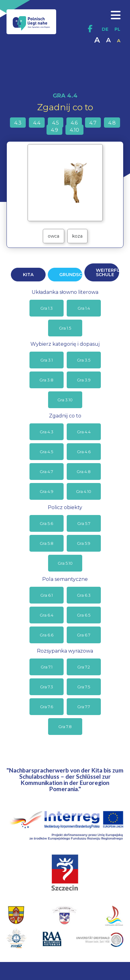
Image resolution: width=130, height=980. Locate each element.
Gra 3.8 (46, 380)
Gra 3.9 (84, 380)
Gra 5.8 (47, 543)
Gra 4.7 (46, 472)
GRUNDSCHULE (71, 275)
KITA (28, 275)
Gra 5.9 (84, 543)
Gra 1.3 (47, 308)
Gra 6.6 (47, 635)
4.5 (56, 123)
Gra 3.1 (47, 360)
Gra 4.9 (47, 491)
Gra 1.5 (65, 328)
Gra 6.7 (84, 635)
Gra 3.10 (65, 400)
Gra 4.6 (84, 452)
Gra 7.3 (47, 687)
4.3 (18, 123)
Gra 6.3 (84, 595)
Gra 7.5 (84, 687)
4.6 (74, 123)
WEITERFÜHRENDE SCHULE (107, 272)
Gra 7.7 (84, 707)
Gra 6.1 (47, 595)
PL (117, 29)
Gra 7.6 (47, 707)
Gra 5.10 (65, 563)
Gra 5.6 (46, 523)
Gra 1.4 (84, 308)
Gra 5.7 (84, 523)
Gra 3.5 (84, 360)
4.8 (112, 123)
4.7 (93, 123)
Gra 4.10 (84, 491)
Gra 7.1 (47, 667)
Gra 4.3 (47, 432)
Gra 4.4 (84, 432)
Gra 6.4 (47, 615)
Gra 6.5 (84, 615)
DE (105, 29)
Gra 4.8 (84, 472)
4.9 (54, 130)
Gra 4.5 (46, 452)
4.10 (74, 130)
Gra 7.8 (65, 727)
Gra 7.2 (84, 667)
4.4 (37, 123)
